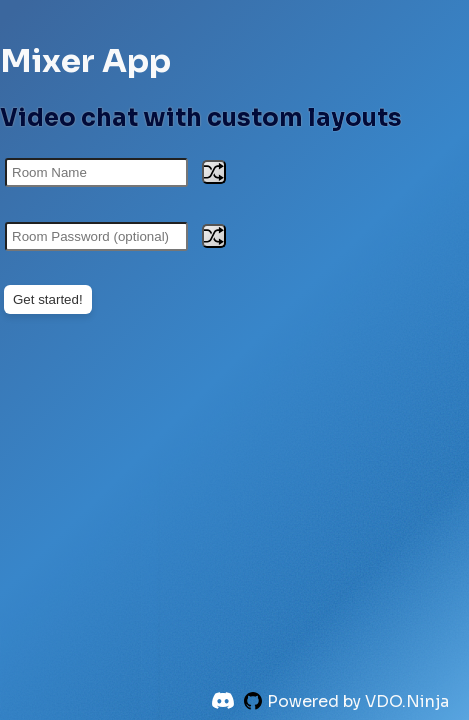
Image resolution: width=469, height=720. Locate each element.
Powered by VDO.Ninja (358, 701)
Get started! (48, 299)
